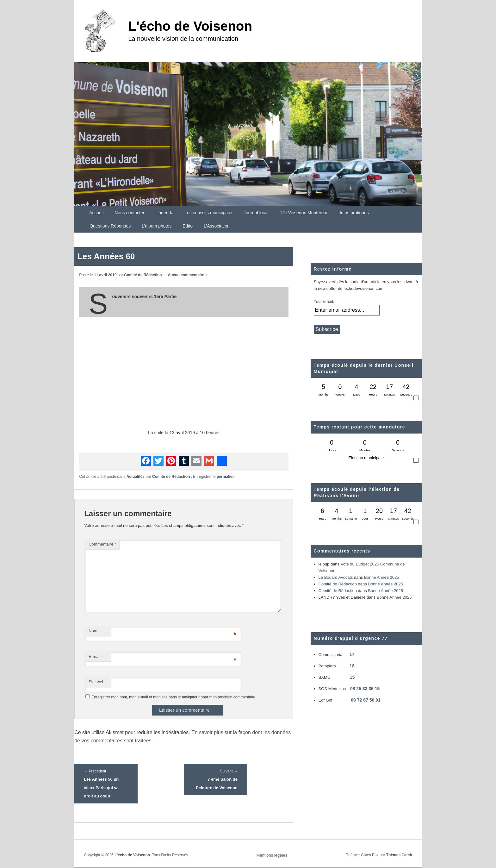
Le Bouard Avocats (336, 577)
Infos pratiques (354, 213)
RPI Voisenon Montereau (304, 213)
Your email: (324, 301)
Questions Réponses (110, 226)
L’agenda (164, 213)
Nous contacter (129, 213)
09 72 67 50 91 (366, 700)
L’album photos (157, 226)
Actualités (136, 477)
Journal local (256, 213)
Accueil (96, 213)
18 (352, 666)
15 (352, 677)
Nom (93, 631)
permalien (226, 477)
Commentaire (102, 544)
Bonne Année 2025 (382, 577)
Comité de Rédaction (143, 275)
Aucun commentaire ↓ (187, 275)
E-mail (94, 656)
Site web (96, 682)
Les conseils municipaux (208, 213)
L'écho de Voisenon (190, 26)
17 (352, 654)
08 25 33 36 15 (365, 689)
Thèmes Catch (399, 855)
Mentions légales (272, 855)
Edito (188, 226)
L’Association (217, 226)
